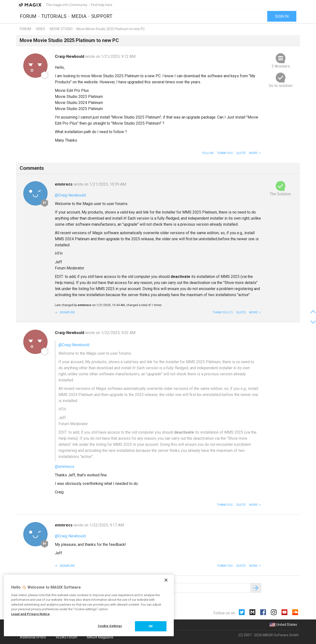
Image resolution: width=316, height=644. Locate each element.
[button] (255, 153)
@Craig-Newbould (70, 195)
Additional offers (33, 637)
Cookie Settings (110, 626)
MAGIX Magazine (100, 637)
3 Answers (281, 66)
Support (102, 16)
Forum (28, 16)
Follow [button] (208, 153)
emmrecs (64, 184)
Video (40, 29)
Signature (67, 312)
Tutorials (54, 16)
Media (79, 16)
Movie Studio (61, 29)
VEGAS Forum (66, 637)
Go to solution (281, 86)
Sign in (282, 16)
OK (151, 626)
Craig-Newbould (70, 56)
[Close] (166, 580)
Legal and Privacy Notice (30, 614)
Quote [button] (241, 153)
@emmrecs (65, 467)
